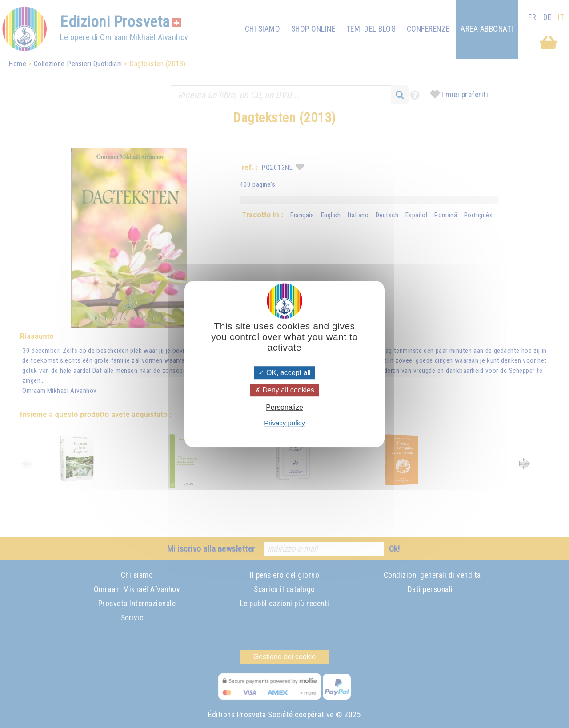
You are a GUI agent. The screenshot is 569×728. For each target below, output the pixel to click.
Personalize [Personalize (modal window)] (284, 408)
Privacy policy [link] (284, 423)
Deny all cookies (284, 390)
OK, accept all (284, 373)
